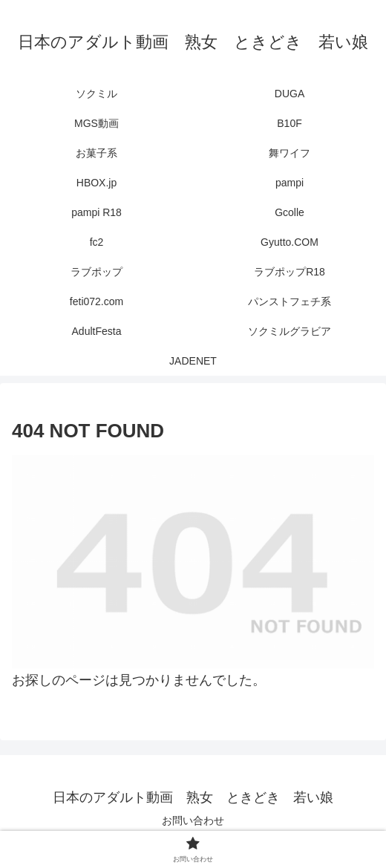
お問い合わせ (193, 820)
